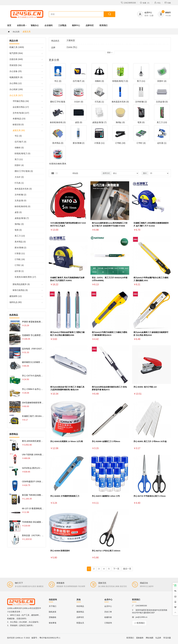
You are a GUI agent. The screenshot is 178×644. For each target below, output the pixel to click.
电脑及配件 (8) (16, 77)
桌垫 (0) (18, 212)
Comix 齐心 (72, 47)
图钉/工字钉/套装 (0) (24, 171)
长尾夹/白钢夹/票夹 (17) (25, 277)
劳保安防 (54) (16, 65)
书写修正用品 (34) (21, 101)
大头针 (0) (19, 177)
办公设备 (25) (16, 71)
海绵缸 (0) (19, 224)
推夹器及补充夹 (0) (23, 189)
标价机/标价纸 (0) (22, 206)
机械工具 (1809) (17, 47)
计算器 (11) (20, 253)
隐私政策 (53, 612)
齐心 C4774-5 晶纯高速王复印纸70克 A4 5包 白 (43, 376)
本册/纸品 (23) (19, 119)
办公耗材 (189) (16, 89)
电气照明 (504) (16, 53)
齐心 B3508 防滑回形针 (60, 551)
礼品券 (158, 638)
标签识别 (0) (18, 124)
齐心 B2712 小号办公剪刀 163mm (106, 551)
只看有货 (71, 40)
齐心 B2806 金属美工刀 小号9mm (106, 441)
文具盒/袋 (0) (20, 201)
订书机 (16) (20, 259)
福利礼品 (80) (16, 302)
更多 (110, 52)
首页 (9, 25)
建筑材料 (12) (16, 296)
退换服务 (140, 638)
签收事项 (53, 623)
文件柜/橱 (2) (20, 195)
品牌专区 (90, 25)
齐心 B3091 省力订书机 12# (145, 387)
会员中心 (108, 606)
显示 (145, 173)
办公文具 (16, 32)
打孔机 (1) (19, 183)
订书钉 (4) (19, 265)
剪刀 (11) (19, 159)
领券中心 (76, 25)
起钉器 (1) (19, 271)
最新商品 (80, 612)
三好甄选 (62, 25)
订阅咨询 (108, 623)
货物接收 (53, 617)
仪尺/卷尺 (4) (20, 142)
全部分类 (21, 25)
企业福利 (49, 25)
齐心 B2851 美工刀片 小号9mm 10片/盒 (150, 441)
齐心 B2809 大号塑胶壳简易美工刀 (65, 496)
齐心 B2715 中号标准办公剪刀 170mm (150, 496)
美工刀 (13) (20, 236)
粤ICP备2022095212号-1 (50, 638)
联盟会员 (80, 623)
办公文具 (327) (16, 95)
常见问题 (167, 638)
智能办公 (35, 25)
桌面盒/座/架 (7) (22, 218)
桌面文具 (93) (19, 130)
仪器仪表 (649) (16, 59)
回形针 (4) (19, 165)
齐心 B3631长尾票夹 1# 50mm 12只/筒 (67, 441)
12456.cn (19, 638)
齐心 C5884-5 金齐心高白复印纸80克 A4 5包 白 (43, 389)
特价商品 (80, 606)
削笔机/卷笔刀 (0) (22, 153)
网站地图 (150, 638)
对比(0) (75, 173)
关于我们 (53, 606)
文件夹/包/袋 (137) (21, 113)
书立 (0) (18, 136)
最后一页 (127, 569)
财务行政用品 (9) (20, 290)
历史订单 (108, 612)
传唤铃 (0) (19, 148)
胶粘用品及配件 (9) (21, 284)
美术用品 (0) (20, 242)
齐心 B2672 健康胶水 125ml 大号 (106, 496)
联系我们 (103, 25)
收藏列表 (108, 617)
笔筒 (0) (18, 230)
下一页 (116, 569)
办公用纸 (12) (16, 83)
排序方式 (106, 173)
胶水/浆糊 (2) (20, 248)
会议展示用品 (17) (21, 107)
